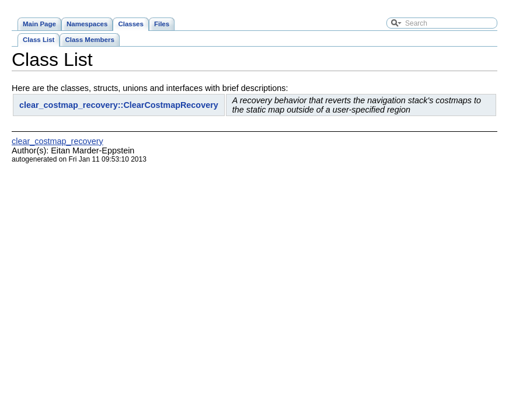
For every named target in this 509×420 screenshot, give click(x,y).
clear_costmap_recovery (57, 141)
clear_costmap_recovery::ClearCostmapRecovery (119, 105)
